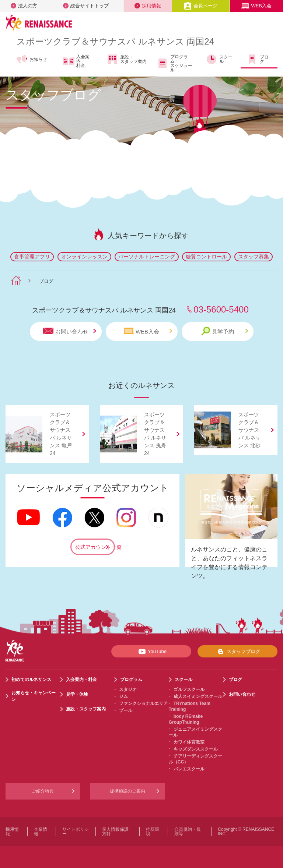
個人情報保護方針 (115, 832)
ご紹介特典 (43, 791)
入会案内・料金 (76, 61)
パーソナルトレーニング (147, 257)
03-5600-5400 (221, 309)
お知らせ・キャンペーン (34, 696)
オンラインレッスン (84, 257)
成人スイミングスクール (198, 696)
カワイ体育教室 (189, 742)
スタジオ (128, 689)
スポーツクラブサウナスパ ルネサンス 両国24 (115, 41)
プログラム (131, 680)
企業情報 (41, 832)
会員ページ (201, 6)
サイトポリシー (76, 832)
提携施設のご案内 (127, 791)
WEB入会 (256, 6)
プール (126, 710)
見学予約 (225, 331)
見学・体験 (77, 694)
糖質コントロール (206, 257)
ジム (123, 696)
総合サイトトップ (86, 6)
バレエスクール (189, 769)
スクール (219, 59)
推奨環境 (153, 832)
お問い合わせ (70, 331)
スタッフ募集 (254, 257)
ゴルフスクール (189, 689)
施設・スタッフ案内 (127, 59)
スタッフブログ (237, 652)
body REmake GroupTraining (186, 719)
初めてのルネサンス (31, 680)
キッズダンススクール (196, 749)
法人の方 (24, 6)
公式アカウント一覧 (95, 547)
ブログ (257, 59)
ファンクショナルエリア (143, 703)
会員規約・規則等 (188, 832)
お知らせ (32, 59)
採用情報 (148, 6)
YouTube (151, 652)
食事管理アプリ (32, 257)
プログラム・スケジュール (174, 63)
